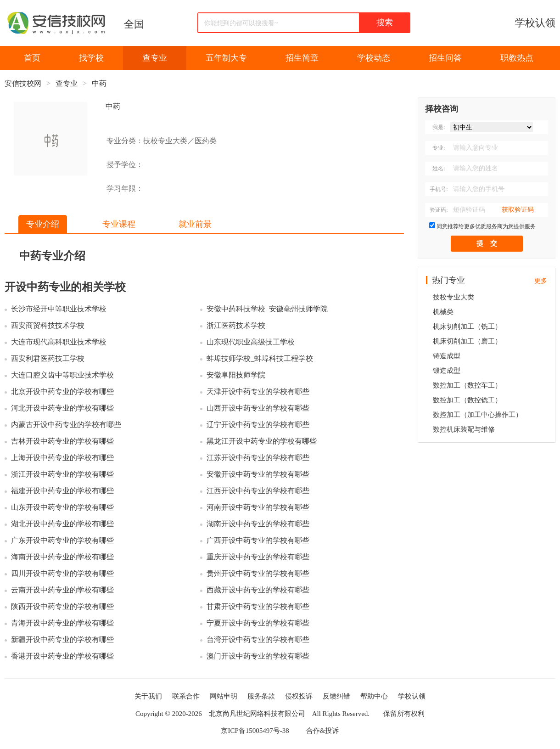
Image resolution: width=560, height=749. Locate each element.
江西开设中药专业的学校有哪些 (258, 491)
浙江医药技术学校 (236, 325)
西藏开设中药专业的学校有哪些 (258, 590)
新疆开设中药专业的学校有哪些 (62, 639)
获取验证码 (518, 210)
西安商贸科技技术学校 (48, 325)
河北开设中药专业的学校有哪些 (62, 408)
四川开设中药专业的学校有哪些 (62, 573)
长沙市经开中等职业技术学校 (59, 309)
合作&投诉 (323, 731)
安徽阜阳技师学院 (236, 375)
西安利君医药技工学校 (48, 358)
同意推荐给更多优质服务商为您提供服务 (486, 226)
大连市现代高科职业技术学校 (59, 342)
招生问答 (445, 58)
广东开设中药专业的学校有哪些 (62, 540)
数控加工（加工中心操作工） (478, 415)
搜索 (385, 23)
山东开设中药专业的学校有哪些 (62, 507)
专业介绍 (43, 224)
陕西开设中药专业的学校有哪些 (62, 606)
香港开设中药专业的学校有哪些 (62, 656)
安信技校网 (23, 83)
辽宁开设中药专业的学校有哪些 (258, 425)
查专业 (155, 58)
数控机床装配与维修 (464, 429)
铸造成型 (447, 356)
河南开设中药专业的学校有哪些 (258, 507)
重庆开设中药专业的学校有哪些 (258, 557)
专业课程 (119, 224)
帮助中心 (374, 696)
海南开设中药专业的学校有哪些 (62, 557)
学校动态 (374, 58)
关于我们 (148, 696)
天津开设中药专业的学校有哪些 (258, 391)
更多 (541, 281)
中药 (99, 83)
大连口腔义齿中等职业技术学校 (62, 375)
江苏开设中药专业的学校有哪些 (258, 458)
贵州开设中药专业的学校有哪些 (258, 573)
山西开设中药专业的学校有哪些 (258, 408)
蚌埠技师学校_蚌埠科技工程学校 (260, 358)
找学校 (91, 58)
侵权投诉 (299, 696)
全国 (134, 24)
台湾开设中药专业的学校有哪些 (258, 639)
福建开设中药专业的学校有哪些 (62, 491)
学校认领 (535, 23)
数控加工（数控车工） (467, 385)
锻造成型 (447, 371)
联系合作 (186, 696)
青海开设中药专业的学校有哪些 (62, 623)
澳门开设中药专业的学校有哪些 (258, 656)
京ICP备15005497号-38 (255, 731)
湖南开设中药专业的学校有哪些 (258, 524)
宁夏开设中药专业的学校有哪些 (258, 623)
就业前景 (195, 224)
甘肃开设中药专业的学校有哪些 (258, 606)
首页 (32, 58)
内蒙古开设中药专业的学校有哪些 (66, 425)
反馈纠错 (336, 696)
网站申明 (224, 696)
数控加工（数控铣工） (467, 400)
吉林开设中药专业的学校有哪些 (62, 441)
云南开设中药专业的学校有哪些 (62, 590)
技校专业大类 (454, 297)
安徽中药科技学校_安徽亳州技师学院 (267, 309)
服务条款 (261, 696)
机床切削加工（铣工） (467, 327)
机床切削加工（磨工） (467, 341)
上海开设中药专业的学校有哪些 (62, 458)
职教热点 (517, 58)
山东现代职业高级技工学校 (251, 342)
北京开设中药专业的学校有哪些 (62, 391)
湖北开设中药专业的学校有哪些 (62, 524)
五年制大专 (226, 58)
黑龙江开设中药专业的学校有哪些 (262, 441)
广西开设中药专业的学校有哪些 (258, 540)
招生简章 (302, 58)
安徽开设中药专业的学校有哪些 (258, 474)
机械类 (443, 312)
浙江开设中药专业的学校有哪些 (62, 474)
